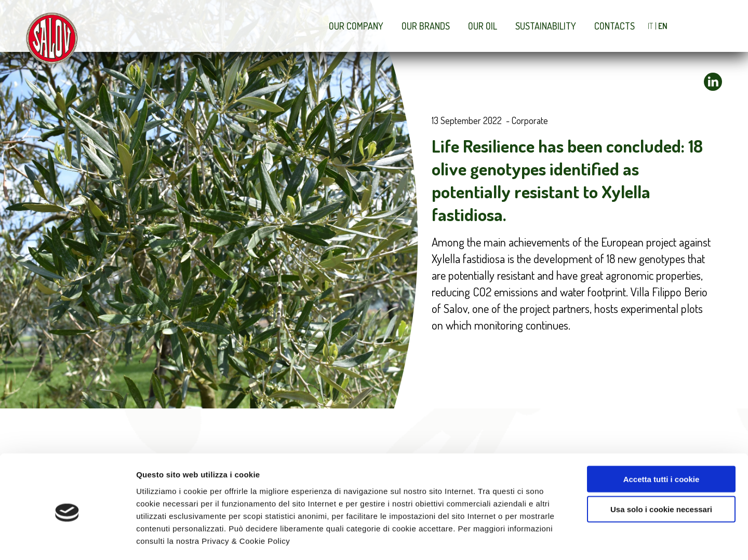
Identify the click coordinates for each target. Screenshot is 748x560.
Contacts (615, 26)
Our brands (426, 26)
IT (650, 26)
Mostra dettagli (552, 539)
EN (663, 26)
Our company (356, 26)
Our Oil (483, 26)
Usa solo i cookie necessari (661, 466)
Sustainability (546, 26)
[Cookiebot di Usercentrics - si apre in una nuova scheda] (67, 540)
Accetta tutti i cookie (662, 436)
